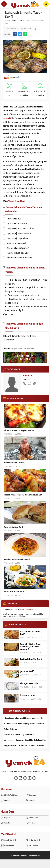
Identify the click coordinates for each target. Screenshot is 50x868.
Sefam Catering (11, 729)
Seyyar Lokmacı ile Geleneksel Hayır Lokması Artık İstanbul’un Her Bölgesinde (25, 745)
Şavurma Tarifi (27, 671)
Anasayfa (8, 21)
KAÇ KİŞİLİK (9, 91)
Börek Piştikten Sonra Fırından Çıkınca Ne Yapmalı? (31, 647)
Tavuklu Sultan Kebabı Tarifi (17, 559)
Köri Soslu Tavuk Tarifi (14, 592)
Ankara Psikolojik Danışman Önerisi (19, 735)
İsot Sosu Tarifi (27, 696)
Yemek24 (15, 78)
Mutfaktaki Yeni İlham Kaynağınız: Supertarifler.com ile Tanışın (25, 724)
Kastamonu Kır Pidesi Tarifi (31, 633)
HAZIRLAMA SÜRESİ (24, 91)
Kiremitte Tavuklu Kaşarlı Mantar (19, 430)
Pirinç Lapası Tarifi (29, 683)
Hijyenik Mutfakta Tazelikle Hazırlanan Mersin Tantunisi (25, 718)
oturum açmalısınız (29, 609)
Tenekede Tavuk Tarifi (14, 463)
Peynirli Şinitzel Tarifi (14, 527)
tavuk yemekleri (28, 349)
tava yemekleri (16, 349)
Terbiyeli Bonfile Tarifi (31, 659)
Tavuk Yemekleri (19, 21)
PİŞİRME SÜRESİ (39, 91)
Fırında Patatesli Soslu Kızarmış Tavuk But (23, 495)
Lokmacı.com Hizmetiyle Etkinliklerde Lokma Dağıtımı (25, 740)
